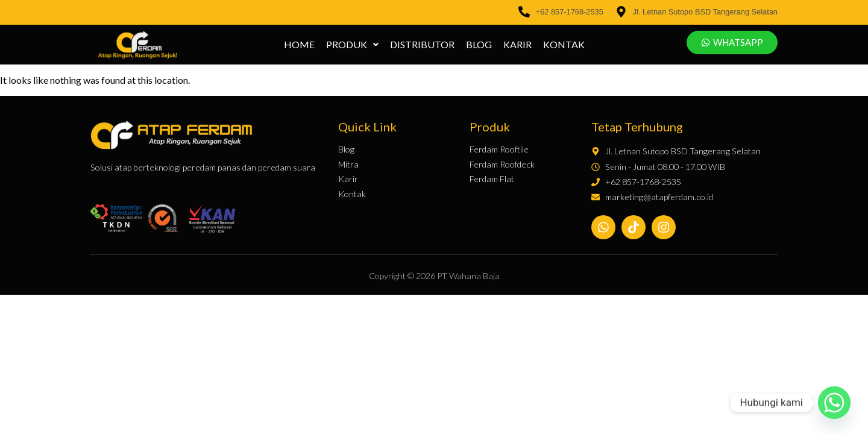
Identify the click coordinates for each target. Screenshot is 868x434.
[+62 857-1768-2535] (524, 12)
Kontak (564, 45)
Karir (517, 45)
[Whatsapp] (834, 403)
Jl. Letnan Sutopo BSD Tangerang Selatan (705, 12)
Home (299, 45)
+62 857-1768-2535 (570, 12)
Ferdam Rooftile (499, 149)
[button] (352, 45)
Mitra (348, 165)
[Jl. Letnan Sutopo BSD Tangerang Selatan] (621, 12)
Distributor (422, 45)
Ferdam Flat (492, 179)
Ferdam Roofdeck (502, 165)
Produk (352, 45)
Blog (479, 45)
